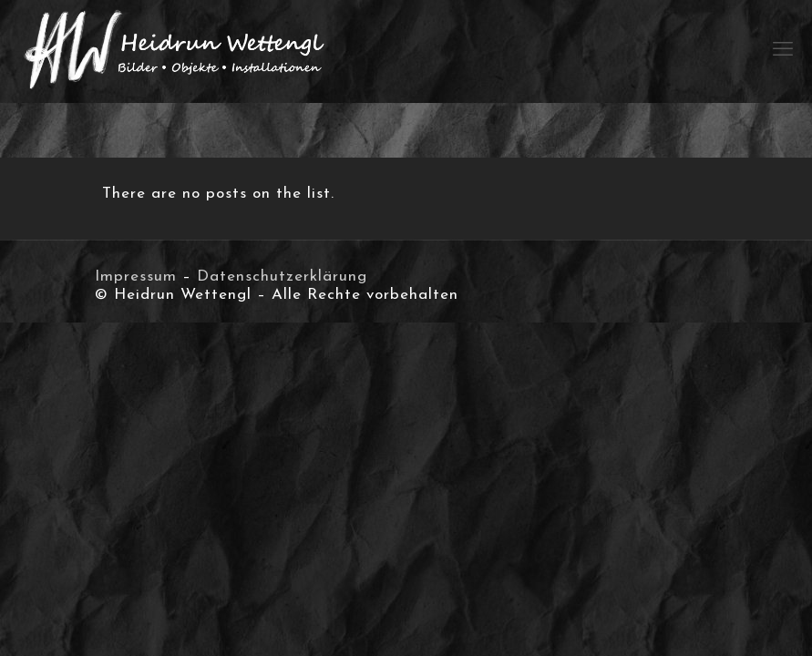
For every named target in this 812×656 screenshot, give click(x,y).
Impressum (136, 277)
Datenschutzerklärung (282, 277)
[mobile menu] (783, 51)
